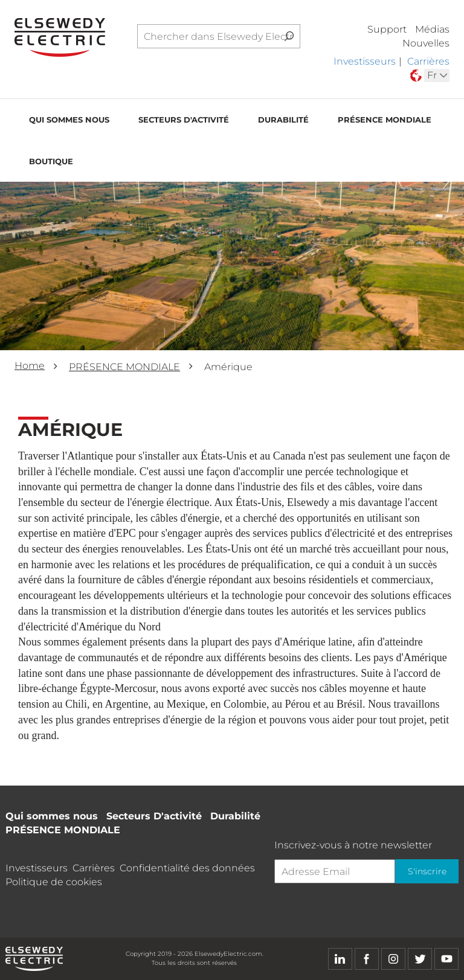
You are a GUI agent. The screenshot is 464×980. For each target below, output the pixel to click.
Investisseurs (365, 61)
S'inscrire (425, 871)
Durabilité (283, 121)
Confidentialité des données (187, 868)
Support (387, 29)
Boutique (51, 163)
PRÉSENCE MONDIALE (385, 121)
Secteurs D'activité (184, 121)
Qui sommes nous (69, 121)
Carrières (428, 61)
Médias (432, 29)
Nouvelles (426, 43)
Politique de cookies (54, 882)
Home (30, 366)
